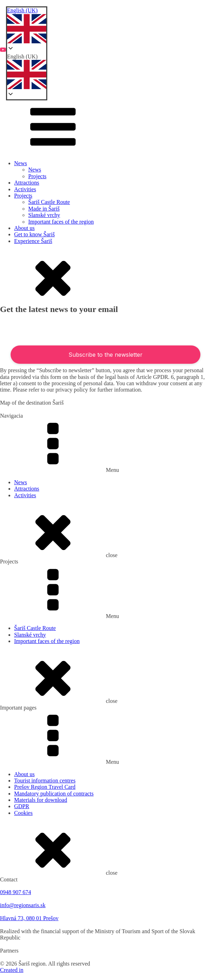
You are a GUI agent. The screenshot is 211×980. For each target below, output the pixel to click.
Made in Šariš (44, 209)
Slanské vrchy (44, 215)
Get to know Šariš (34, 234)
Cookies (23, 813)
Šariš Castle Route (49, 202)
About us (24, 228)
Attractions (27, 183)
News (20, 163)
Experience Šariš (33, 241)
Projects (37, 176)
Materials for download (41, 800)
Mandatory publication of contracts (54, 794)
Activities (25, 189)
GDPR (22, 806)
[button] (27, 72)
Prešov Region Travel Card (45, 787)
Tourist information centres (45, 781)
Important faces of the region (61, 222)
